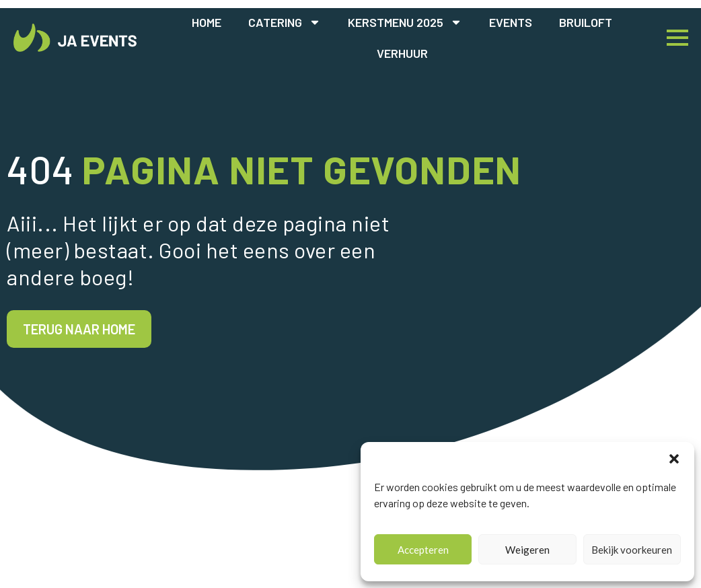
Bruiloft (586, 22)
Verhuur (402, 53)
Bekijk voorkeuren (632, 550)
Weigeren (527, 550)
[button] (674, 459)
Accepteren (423, 550)
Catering (285, 22)
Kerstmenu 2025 (405, 22)
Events (511, 22)
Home (207, 22)
